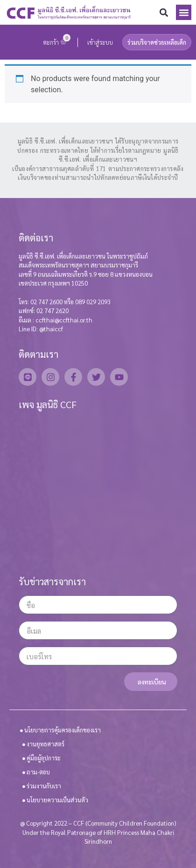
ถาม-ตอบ (38, 772)
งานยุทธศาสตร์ (45, 744)
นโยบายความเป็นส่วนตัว (57, 800)
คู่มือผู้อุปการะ (44, 758)
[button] (164, 12)
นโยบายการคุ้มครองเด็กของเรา (63, 730)
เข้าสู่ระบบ (100, 42)
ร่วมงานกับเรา (44, 786)
